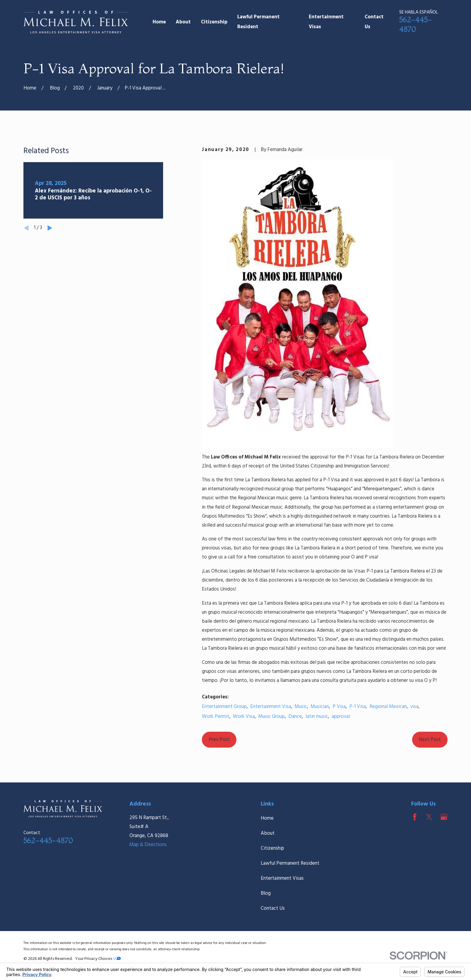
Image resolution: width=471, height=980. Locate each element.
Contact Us (273, 908)
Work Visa (244, 717)
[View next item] (50, 228)
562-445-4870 (48, 840)
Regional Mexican (388, 707)
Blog (266, 893)
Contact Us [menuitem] (374, 22)
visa (414, 707)
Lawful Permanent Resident (290, 863)
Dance (295, 717)
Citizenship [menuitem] (214, 22)
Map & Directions (148, 845)
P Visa (339, 707)
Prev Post (219, 740)
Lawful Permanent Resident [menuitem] (258, 22)
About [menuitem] (183, 22)
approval (341, 717)
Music (301, 707)
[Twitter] (429, 817)
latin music (317, 717)
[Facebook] (415, 817)
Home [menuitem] (159, 22)
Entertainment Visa (271, 707)
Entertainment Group (224, 707)
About (268, 833)
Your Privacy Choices (98, 959)
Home (267, 818)
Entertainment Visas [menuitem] (326, 22)
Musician (320, 707)
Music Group (272, 717)
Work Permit (216, 717)
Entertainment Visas (282, 878)
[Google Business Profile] (444, 817)
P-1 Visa (358, 707)
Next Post (430, 740)
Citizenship (272, 848)
